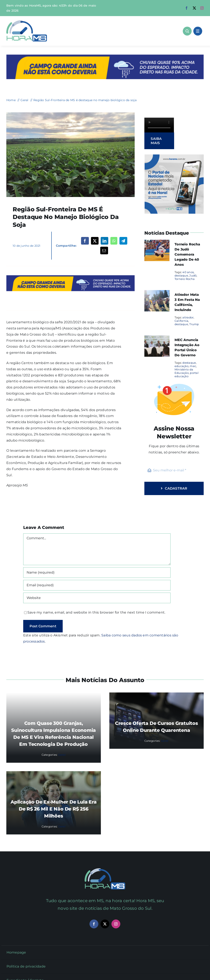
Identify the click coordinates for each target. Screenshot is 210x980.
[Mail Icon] (105, 870)
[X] (95, 241)
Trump (194, 324)
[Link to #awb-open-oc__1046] (187, 31)
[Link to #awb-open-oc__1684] (198, 31)
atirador (188, 317)
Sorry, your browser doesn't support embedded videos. (159, 125)
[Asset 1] (27, 22)
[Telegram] (123, 241)
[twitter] (194, 8)
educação (182, 366)
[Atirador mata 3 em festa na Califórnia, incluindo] (157, 293)
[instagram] (202, 8)
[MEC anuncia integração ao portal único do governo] (157, 338)
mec (193, 366)
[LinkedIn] (104, 241)
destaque (181, 275)
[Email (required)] (97, 585)
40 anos (188, 272)
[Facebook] (85, 241)
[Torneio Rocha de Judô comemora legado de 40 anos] (157, 243)
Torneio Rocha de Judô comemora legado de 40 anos (187, 254)
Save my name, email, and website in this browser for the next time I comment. (96, 612)
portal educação (187, 374)
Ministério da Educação (184, 371)
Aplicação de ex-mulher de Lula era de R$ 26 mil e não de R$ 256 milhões (54, 809)
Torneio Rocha (185, 279)
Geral (62, 755)
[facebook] (187, 8)
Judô (193, 275)
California (181, 321)
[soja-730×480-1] (70, 114)
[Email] (104, 251)
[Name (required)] (97, 573)
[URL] (97, 598)
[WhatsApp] (114, 241)
